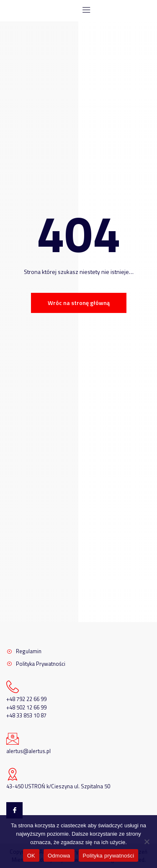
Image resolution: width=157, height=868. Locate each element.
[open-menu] (84, 11)
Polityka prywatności (109, 856)
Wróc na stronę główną (79, 303)
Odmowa (59, 856)
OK (31, 856)
